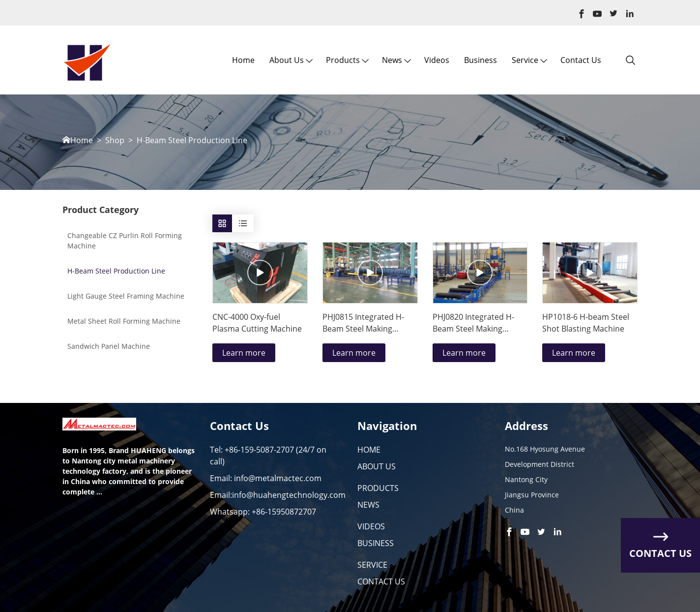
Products (343, 60)
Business (481, 60)
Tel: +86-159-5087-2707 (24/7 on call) (268, 456)
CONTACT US (381, 581)
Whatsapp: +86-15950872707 (263, 512)
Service (525, 60)
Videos (437, 60)
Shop (115, 140)
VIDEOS (371, 526)
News (392, 60)
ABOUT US (377, 466)
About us (287, 60)
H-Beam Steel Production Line (192, 140)
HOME (369, 450)
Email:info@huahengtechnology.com (278, 495)
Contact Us (581, 60)
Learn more (244, 353)
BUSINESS (376, 543)
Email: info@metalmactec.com (266, 478)
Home (243, 60)
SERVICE (372, 565)
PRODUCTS (378, 488)
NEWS (368, 505)
